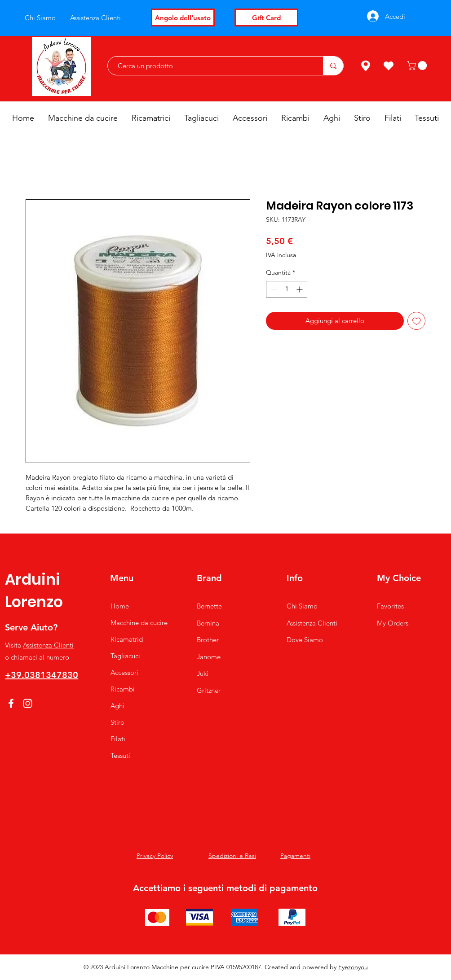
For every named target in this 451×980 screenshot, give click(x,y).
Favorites (390, 606)
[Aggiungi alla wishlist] (417, 321)
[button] (418, 66)
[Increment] (300, 289)
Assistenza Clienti (48, 645)
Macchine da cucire (139, 623)
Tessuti (120, 755)
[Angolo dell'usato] (183, 17)
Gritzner (209, 690)
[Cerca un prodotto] (211, 66)
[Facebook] (11, 703)
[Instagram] (28, 703)
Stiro (117, 722)
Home (120, 606)
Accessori (124, 672)
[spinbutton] (287, 289)
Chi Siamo (302, 606)
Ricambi (123, 689)
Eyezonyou (353, 967)
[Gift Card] (266, 17)
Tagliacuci (125, 656)
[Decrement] (273, 289)
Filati (118, 739)
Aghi (117, 706)
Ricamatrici (127, 639)
